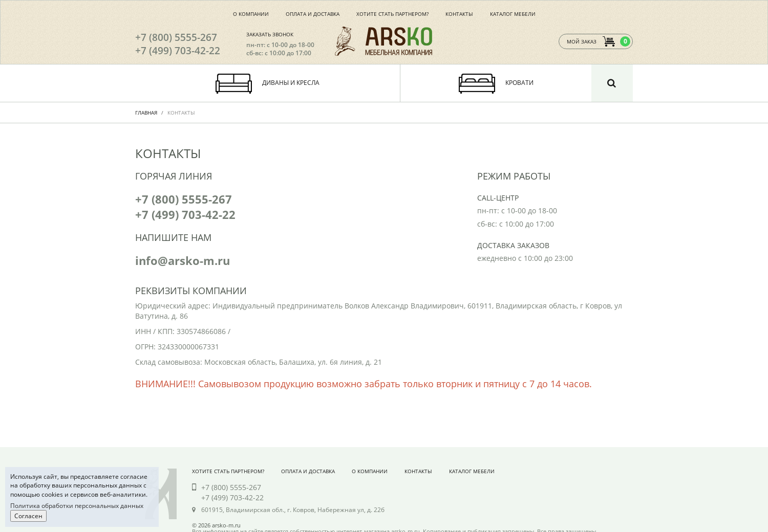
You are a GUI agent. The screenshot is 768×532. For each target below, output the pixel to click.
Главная (146, 113)
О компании (251, 14)
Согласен (28, 516)
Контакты (459, 14)
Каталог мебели (513, 14)
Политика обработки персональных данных (77, 506)
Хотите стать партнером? (392, 14)
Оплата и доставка (313, 14)
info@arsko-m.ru (183, 260)
